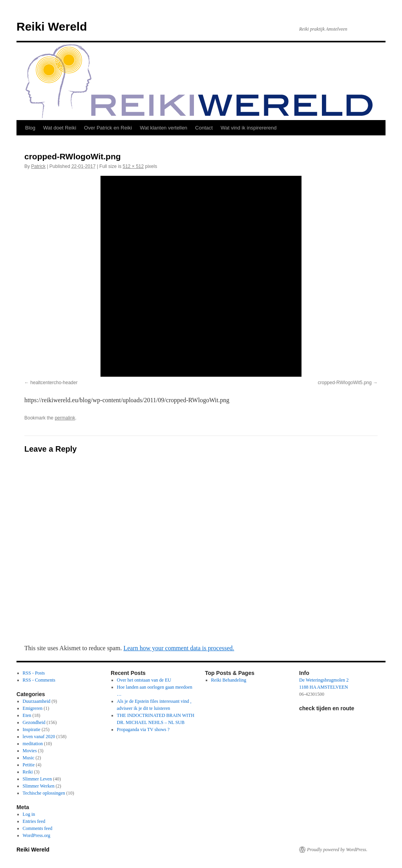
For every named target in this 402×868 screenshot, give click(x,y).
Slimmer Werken (39, 786)
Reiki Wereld (52, 26)
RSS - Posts (34, 673)
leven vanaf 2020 (39, 737)
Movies (30, 751)
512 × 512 (133, 166)
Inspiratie (32, 729)
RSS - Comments (39, 680)
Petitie (29, 765)
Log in (29, 814)
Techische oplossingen (44, 793)
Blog (30, 128)
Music (29, 758)
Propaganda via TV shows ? (143, 729)
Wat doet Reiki (60, 128)
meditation (33, 744)
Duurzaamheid (37, 701)
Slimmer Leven (37, 779)
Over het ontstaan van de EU (144, 680)
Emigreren (33, 708)
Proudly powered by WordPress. (337, 850)
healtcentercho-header (54, 383)
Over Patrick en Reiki (108, 128)
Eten (27, 715)
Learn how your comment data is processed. (179, 648)
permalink (65, 418)
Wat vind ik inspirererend (249, 128)
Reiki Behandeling (229, 680)
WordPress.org (37, 835)
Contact (204, 128)
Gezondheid (34, 722)
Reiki (28, 772)
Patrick (38, 166)
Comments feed (38, 828)
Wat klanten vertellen (164, 128)
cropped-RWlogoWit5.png (344, 383)
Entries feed (34, 821)
